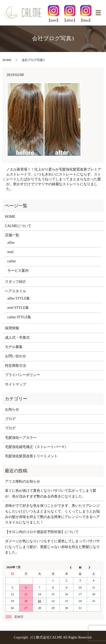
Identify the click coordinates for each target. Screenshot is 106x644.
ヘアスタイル (16, 291)
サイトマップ (16, 384)
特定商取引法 (16, 366)
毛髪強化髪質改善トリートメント (31, 456)
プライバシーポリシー (23, 375)
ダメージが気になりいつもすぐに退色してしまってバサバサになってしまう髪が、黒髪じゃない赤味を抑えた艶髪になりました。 (52, 547)
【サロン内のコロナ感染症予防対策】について (42, 532)
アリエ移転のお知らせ (23, 481)
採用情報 (12, 328)
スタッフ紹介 (16, 282)
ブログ (10, 419)
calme (12, 261)
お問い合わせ (16, 356)
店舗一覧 (12, 235)
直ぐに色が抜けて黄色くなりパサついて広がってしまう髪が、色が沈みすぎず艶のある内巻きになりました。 (51, 493)
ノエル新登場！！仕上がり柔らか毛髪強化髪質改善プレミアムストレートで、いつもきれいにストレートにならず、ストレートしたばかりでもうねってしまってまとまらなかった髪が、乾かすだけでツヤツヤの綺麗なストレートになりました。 (54, 179)
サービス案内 (18, 271)
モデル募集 (14, 347)
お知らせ (12, 409)
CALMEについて (18, 226)
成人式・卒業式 (17, 338)
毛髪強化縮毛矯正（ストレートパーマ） (37, 447)
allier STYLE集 (19, 298)
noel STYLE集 (18, 308)
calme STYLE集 (19, 317)
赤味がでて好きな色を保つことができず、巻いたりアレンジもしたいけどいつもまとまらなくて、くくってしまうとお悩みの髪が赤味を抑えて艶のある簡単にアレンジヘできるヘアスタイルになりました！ (52, 514)
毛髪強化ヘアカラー (21, 438)
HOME (7, 60)
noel (11, 252)
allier (11, 243)
